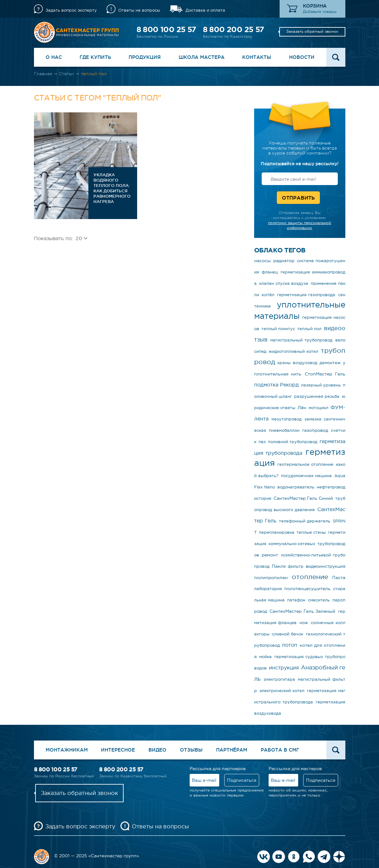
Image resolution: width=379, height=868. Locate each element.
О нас (54, 57)
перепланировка (277, 532)
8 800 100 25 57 (166, 29)
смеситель (319, 600)
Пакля (279, 566)
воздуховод (305, 363)
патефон (296, 600)
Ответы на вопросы (139, 10)
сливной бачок (288, 634)
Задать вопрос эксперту (71, 10)
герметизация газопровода (306, 295)
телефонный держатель (305, 521)
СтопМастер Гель (325, 374)
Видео (157, 750)
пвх (262, 442)
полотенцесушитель (307, 589)
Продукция (145, 57)
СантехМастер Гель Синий (303, 498)
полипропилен (271, 578)
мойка (265, 657)
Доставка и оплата (205, 10)
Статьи (66, 74)
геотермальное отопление (305, 464)
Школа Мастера (202, 57)
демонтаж (330, 363)
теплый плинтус (278, 329)
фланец (270, 272)
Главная (43, 74)
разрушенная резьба (317, 396)
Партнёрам (232, 750)
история (263, 498)
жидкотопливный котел (293, 351)
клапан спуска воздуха (284, 283)
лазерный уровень (321, 385)
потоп (290, 645)
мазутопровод (287, 419)
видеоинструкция (326, 566)
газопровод (315, 430)
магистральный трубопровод (301, 340)
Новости (302, 57)
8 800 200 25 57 (234, 29)
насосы (262, 261)
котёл (268, 295)
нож (304, 623)
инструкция (284, 668)
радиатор (284, 261)
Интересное (118, 750)
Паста (339, 578)
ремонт (270, 555)
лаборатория (268, 589)
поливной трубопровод (293, 442)
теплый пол (309, 329)
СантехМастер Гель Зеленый (302, 611)
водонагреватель (296, 487)
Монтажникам (67, 750)
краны (284, 363)
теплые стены (311, 532)
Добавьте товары (320, 12)
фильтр (296, 566)
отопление (310, 577)
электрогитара (279, 679)
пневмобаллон (284, 430)
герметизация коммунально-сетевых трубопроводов (300, 544)
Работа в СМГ (280, 750)
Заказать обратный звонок (312, 31)
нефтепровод (331, 487)
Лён (302, 408)
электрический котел (282, 691)
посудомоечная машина (306, 476)
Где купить (95, 57)
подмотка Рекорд (276, 385)
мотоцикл (318, 408)
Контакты (257, 57)
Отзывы (191, 750)
